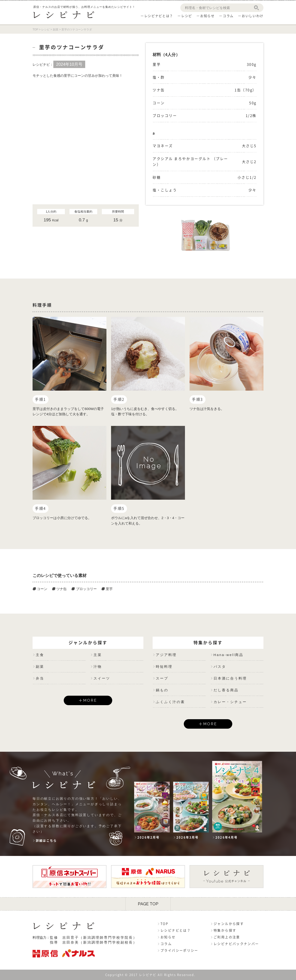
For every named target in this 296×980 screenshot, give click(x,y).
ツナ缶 (59, 589)
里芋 (107, 589)
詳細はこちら (46, 841)
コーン (40, 589)
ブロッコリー (84, 589)
